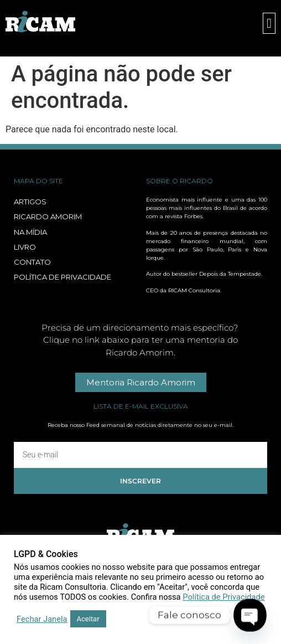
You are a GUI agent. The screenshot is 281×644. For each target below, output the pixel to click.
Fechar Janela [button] (42, 619)
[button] (269, 23)
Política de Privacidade (223, 597)
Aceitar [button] (88, 619)
